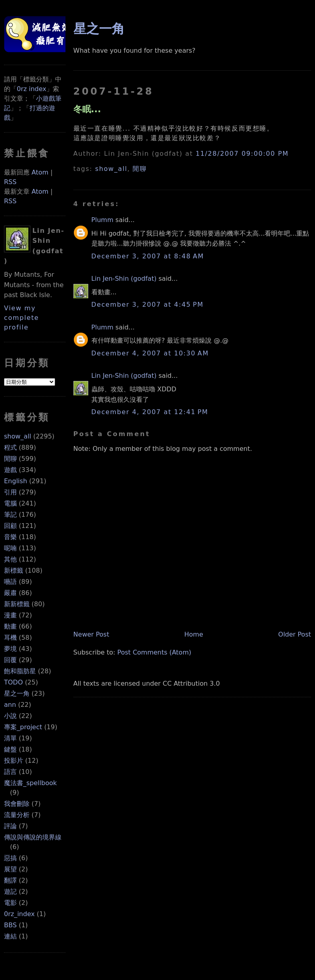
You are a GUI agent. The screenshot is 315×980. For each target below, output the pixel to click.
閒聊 (10, 459)
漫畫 (10, 615)
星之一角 (17, 693)
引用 (10, 492)
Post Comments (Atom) (154, 652)
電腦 (10, 503)
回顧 (10, 526)
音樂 (10, 537)
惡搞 (10, 858)
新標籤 (14, 570)
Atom (40, 172)
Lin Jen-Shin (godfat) (124, 279)
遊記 (10, 892)
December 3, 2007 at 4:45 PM (148, 305)
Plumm (102, 220)
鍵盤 (10, 749)
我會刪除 (17, 804)
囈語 (10, 582)
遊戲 (10, 470)
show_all (18, 436)
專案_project (23, 727)
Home (194, 634)
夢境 (10, 649)
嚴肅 (10, 593)
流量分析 (17, 815)
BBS (10, 925)
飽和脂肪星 (20, 671)
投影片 (14, 761)
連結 (10, 936)
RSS (10, 182)
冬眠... (87, 109)
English (16, 481)
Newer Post (91, 634)
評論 (10, 826)
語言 (10, 772)
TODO (13, 682)
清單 (10, 738)
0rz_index (19, 914)
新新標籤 (17, 604)
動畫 (10, 626)
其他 (10, 559)
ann (10, 705)
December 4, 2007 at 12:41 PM (150, 412)
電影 (10, 903)
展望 (10, 869)
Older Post (295, 634)
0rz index (32, 89)
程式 (10, 447)
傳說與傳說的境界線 (33, 837)
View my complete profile (22, 318)
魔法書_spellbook (30, 783)
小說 (10, 716)
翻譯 (10, 880)
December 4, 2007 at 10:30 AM (150, 353)
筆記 (10, 515)
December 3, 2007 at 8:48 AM (148, 256)
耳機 (10, 638)
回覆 (10, 660)
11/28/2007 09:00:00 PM (242, 154)
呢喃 (10, 548)
